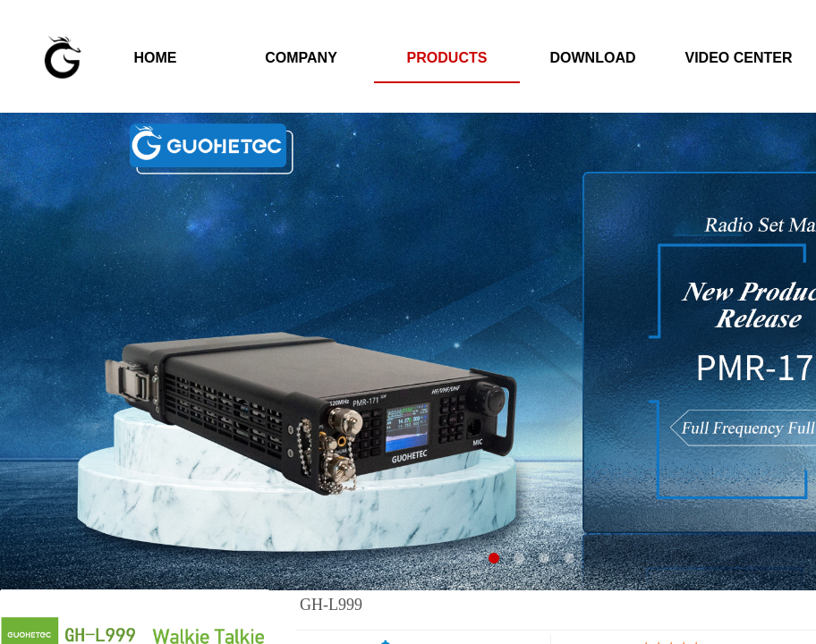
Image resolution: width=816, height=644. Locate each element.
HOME (156, 58)
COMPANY (301, 58)
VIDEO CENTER (738, 58)
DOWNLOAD (593, 58)
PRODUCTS (447, 58)
